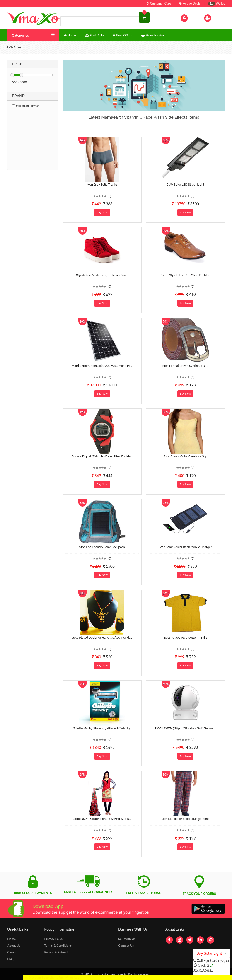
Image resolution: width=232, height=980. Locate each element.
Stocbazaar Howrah (26, 106)
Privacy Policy (54, 939)
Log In (189, 18)
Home (11, 939)
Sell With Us (127, 939)
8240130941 (203, 970)
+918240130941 (216, 961)
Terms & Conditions (58, 945)
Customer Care (159, 3)
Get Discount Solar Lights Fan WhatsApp (51, 977)
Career (12, 952)
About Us (14, 945)
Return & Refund (56, 952)
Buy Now (102, 212)
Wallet (216, 3)
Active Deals (190, 3)
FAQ (10, 959)
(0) (109, 196)
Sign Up (214, 18)
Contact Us (126, 945)
